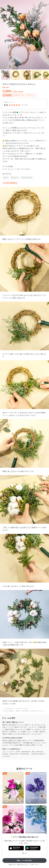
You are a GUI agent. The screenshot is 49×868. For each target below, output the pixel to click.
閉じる (24, 853)
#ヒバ (6, 178)
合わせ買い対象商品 (10, 183)
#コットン (15, 178)
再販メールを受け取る (24, 860)
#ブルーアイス (27, 178)
